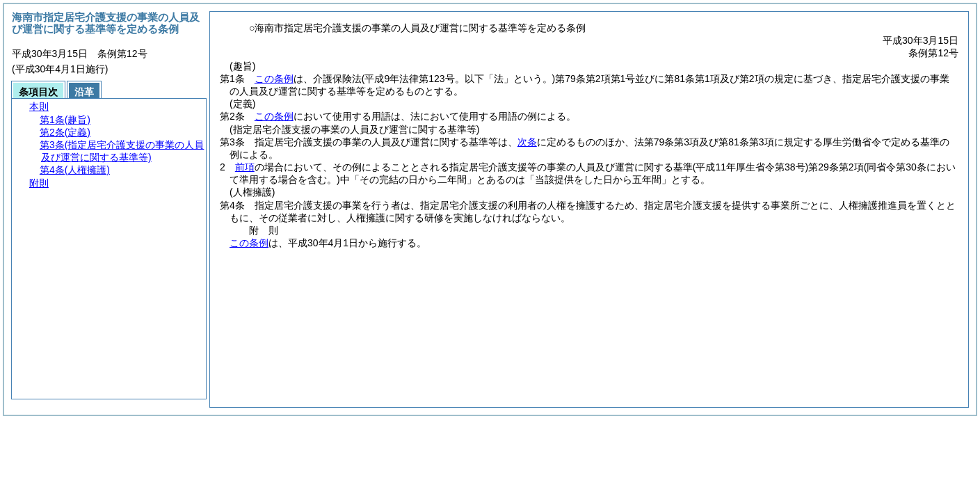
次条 (527, 142)
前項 (245, 167)
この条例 (274, 79)
